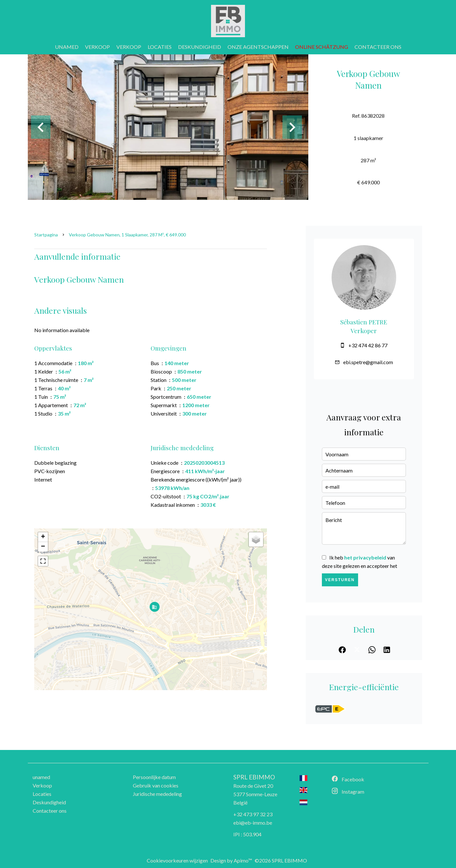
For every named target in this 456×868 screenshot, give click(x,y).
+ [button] (43, 537)
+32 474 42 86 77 (368, 345)
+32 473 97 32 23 (253, 814)
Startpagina (46, 235)
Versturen (340, 580)
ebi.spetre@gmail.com (368, 362)
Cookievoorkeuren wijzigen (177, 860)
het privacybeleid (365, 557)
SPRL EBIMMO (254, 777)
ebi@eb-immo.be (253, 823)
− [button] (43, 547)
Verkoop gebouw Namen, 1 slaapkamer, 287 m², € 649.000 (127, 235)
